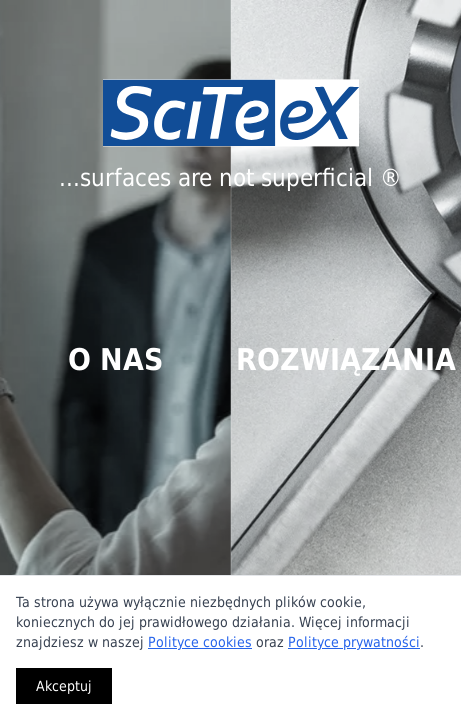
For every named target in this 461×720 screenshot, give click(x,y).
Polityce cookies (200, 642)
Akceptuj (64, 686)
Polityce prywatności (354, 642)
